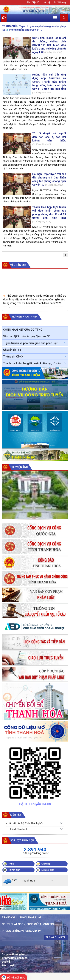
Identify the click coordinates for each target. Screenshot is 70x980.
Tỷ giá (11, 864)
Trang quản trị (56, 937)
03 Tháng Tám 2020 (42, 93)
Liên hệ (46, 2)
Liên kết (16, 815)
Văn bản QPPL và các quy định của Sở (27, 336)
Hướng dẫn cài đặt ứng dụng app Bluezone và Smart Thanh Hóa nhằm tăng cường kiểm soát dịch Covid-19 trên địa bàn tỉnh (49, 82)
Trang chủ (9, 26)
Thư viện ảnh (19, 467)
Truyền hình (14, 870)
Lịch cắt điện (48, 870)
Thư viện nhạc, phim (24, 317)
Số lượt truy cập (22, 840)
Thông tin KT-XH (13, 357)
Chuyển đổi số (12, 350)
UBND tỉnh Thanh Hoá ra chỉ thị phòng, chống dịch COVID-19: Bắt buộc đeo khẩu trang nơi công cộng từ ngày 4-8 (49, 45)
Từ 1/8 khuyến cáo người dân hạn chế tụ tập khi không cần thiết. (49, 137)
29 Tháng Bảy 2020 (53, 185)
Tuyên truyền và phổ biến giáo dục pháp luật (30, 343)
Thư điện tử (33, 2)
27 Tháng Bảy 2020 (42, 222)
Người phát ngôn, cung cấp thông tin (28, 924)
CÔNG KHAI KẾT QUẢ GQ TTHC (23, 330)
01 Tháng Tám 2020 (42, 144)
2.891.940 (35, 850)
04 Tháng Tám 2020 (52, 52)
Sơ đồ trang (60, 2)
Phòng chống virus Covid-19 (26, 30)
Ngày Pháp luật (31, 917)
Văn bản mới (18, 265)
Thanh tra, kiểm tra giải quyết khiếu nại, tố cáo (32, 363)
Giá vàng (46, 864)
